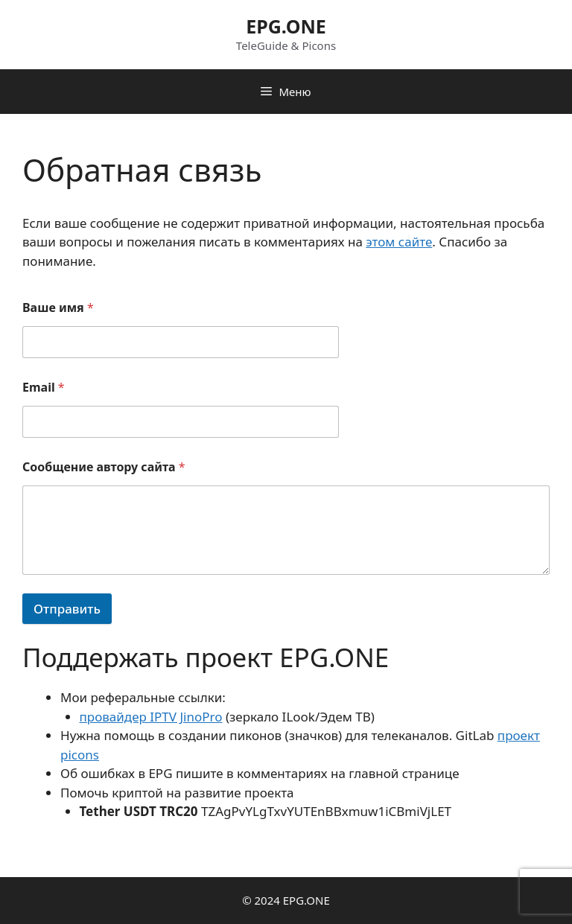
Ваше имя (58, 308)
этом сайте (399, 242)
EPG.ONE (286, 26)
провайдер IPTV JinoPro (151, 717)
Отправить (67, 609)
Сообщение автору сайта (104, 467)
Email (44, 388)
